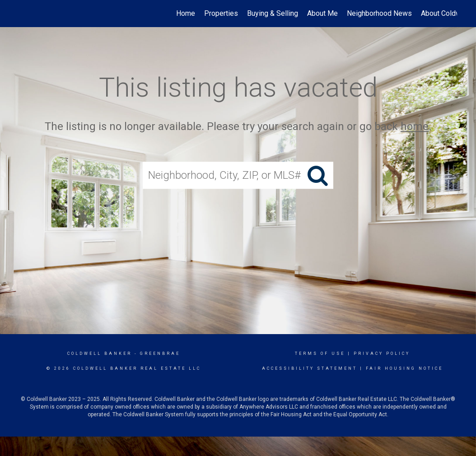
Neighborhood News (379, 13)
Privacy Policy (382, 354)
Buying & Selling (273, 13)
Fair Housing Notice (404, 368)
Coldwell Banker (100, 354)
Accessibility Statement (310, 368)
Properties (221, 13)
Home (186, 13)
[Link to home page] (24, 14)
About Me (322, 13)
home (415, 126)
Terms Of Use (320, 354)
